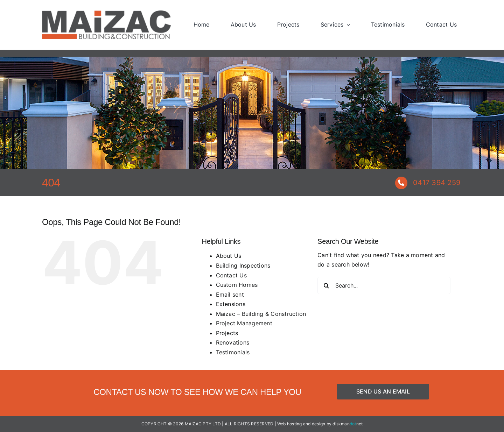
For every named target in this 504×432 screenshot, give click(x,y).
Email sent (230, 295)
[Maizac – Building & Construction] (106, 13)
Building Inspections (243, 265)
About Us (229, 256)
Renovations (233, 342)
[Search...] (384, 285)
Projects (227, 333)
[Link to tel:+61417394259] (401, 183)
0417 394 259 (437, 183)
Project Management (244, 323)
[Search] (326, 285)
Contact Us (231, 275)
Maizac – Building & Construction (261, 314)
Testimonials (233, 352)
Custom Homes (237, 285)
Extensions (231, 304)
